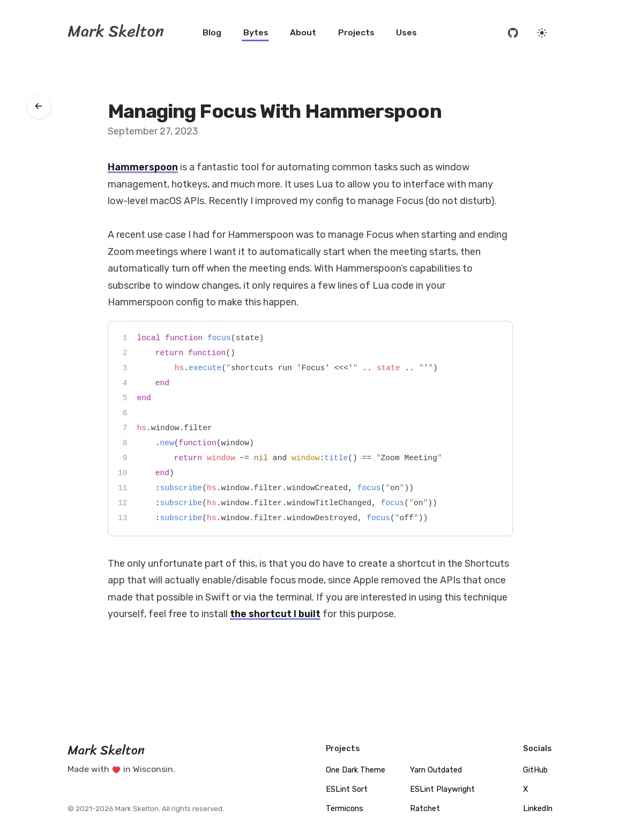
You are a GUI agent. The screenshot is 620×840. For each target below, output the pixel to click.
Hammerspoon (143, 167)
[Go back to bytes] (39, 106)
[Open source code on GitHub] (513, 33)
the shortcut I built (275, 614)
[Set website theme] (542, 33)
